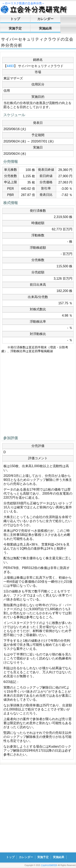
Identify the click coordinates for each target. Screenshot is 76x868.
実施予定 (15, 28)
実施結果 (45, 28)
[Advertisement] (38, 396)
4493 (10, 66)
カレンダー (45, 19)
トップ (15, 19)
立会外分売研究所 (49, 865)
